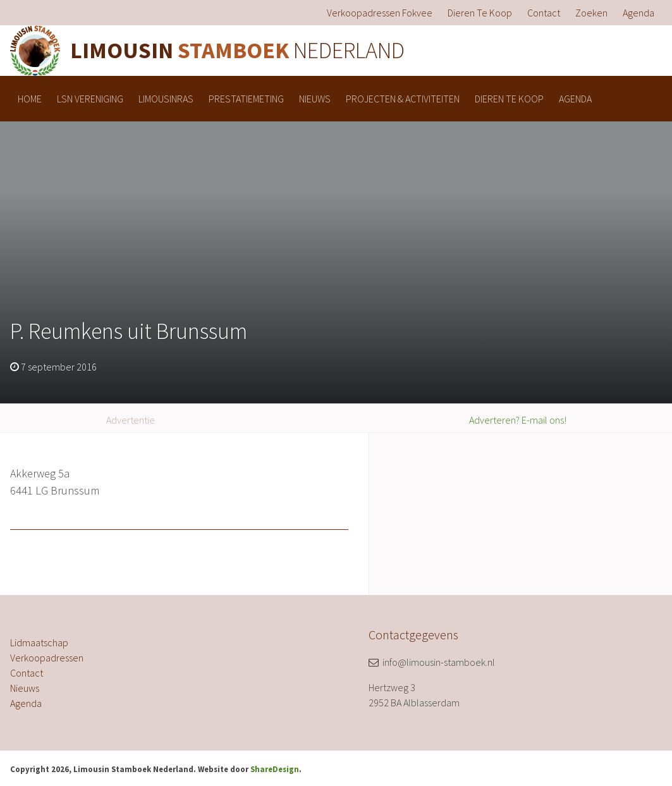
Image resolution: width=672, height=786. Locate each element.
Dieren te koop (480, 13)
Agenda (638, 13)
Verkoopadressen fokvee (380, 13)
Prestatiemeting (246, 99)
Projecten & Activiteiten (403, 99)
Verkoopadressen (47, 658)
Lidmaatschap (39, 642)
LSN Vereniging (90, 99)
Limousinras (166, 99)
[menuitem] (380, 13)
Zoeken (591, 13)
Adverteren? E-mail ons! (518, 420)
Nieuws (315, 99)
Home (30, 99)
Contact (544, 13)
